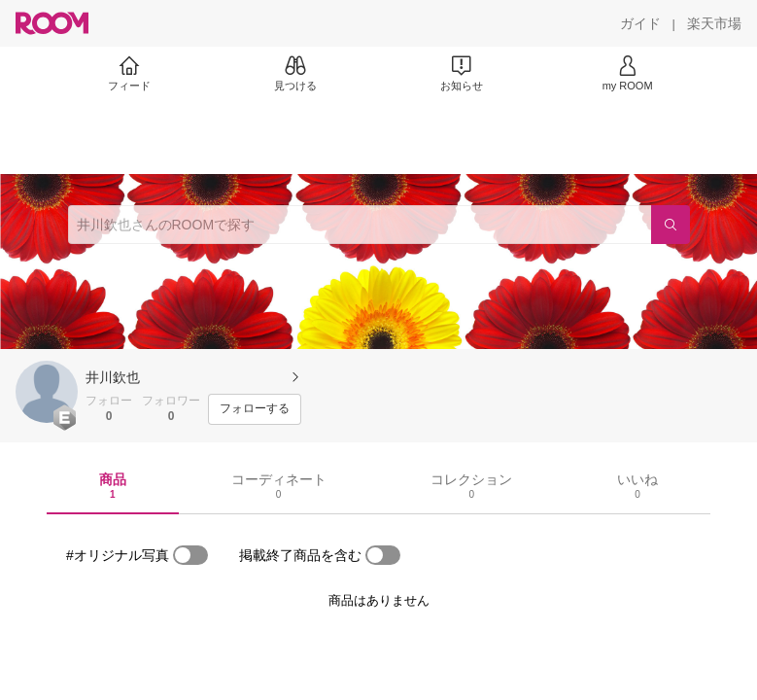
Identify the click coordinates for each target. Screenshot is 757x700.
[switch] (190, 555)
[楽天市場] (714, 23)
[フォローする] (255, 409)
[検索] (671, 225)
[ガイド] (640, 23)
